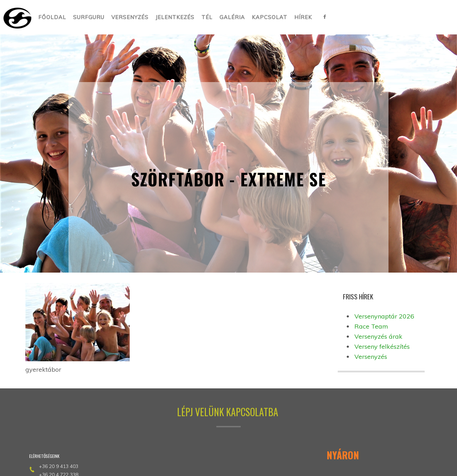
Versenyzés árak (378, 336)
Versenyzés (371, 357)
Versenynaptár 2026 (384, 316)
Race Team (371, 326)
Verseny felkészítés (382, 346)
